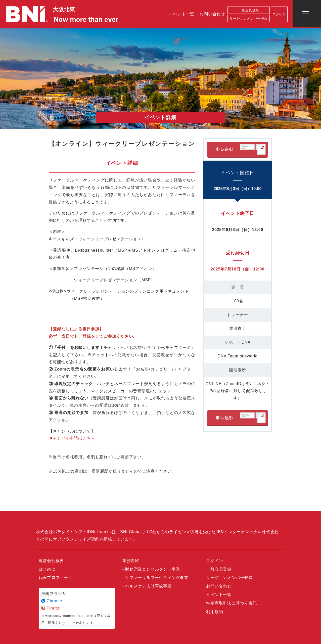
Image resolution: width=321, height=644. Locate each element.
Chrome (52, 601)
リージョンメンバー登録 (249, 18)
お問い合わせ (212, 14)
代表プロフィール (56, 578)
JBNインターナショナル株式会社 (247, 532)
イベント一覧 (182, 14)
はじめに (47, 569)
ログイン (279, 14)
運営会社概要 (51, 561)
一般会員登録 (248, 10)
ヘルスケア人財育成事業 (148, 586)
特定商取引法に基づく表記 (232, 603)
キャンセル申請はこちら (72, 438)
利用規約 (215, 612)
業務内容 (131, 561)
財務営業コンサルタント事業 (153, 569)
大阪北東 (64, 9)
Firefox (51, 608)
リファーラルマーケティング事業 (157, 578)
